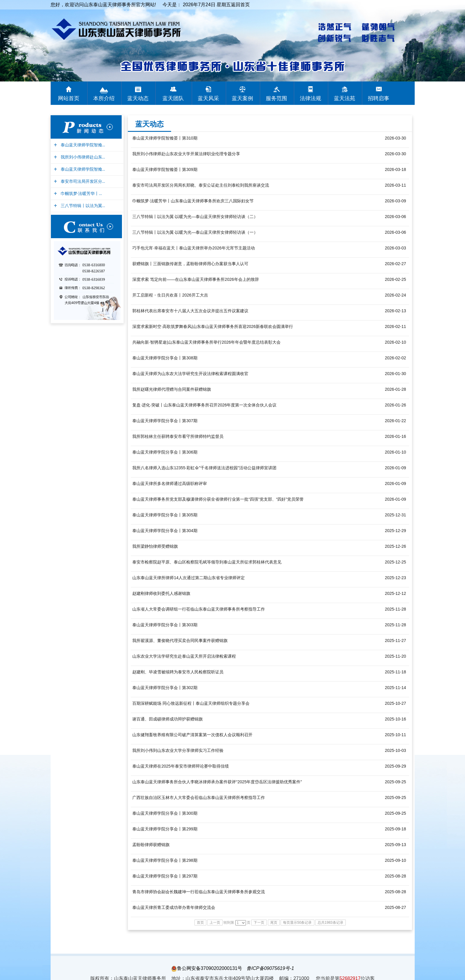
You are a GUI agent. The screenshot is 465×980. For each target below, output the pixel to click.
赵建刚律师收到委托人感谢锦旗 (161, 593)
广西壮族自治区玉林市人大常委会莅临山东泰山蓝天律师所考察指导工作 (199, 798)
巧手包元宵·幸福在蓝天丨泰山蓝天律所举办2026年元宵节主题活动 (193, 248)
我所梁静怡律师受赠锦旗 (155, 546)
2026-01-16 (395, 436)
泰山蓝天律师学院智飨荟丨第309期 (165, 169)
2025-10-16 (395, 719)
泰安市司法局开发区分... (82, 181)
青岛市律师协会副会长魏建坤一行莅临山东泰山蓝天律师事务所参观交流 (199, 892)
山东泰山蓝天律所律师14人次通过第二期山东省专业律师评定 (189, 578)
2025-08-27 (395, 907)
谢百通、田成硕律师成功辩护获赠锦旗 (168, 719)
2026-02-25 (395, 279)
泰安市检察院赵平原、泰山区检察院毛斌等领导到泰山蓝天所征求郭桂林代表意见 (207, 562)
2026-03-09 (395, 201)
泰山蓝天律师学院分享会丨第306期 (165, 452)
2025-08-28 (395, 876)
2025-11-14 (395, 688)
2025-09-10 (395, 860)
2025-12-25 (395, 562)
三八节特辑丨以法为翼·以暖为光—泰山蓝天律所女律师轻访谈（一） (195, 232)
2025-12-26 (395, 546)
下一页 (259, 923)
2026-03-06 (395, 217)
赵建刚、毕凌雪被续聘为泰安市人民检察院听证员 (178, 672)
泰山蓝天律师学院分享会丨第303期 (165, 625)
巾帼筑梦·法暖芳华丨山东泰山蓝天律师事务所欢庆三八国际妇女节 (193, 201)
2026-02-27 (395, 264)
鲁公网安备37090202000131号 (207, 968)
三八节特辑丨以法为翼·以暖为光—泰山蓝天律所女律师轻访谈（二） (195, 217)
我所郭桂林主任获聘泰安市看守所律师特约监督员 (178, 436)
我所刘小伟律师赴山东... (82, 157)
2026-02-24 (395, 295)
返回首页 (240, 5)
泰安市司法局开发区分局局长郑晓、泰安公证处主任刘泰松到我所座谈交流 (201, 185)
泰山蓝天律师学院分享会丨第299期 (165, 829)
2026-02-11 (395, 326)
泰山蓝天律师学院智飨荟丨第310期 (165, 138)
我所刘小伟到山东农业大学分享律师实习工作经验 (178, 750)
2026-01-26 (395, 405)
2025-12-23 (395, 578)
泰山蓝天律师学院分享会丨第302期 (165, 688)
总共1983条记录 (330, 923)
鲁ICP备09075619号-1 (270, 968)
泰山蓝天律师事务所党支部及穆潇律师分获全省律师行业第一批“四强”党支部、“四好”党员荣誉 (218, 499)
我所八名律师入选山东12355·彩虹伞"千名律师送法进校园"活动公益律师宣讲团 (204, 468)
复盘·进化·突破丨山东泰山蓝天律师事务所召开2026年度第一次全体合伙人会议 (204, 405)
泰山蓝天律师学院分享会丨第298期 (165, 860)
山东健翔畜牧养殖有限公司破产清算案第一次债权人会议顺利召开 (192, 735)
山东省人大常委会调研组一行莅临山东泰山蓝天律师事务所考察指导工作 (199, 609)
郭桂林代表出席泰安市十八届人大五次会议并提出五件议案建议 (190, 311)
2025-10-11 (395, 735)
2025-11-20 (395, 656)
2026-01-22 (395, 421)
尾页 (274, 923)
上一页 (215, 923)
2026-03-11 (395, 185)
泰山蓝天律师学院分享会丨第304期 (165, 531)
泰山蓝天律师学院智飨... (82, 145)
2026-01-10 (395, 452)
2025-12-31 (395, 515)
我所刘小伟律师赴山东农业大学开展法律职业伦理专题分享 (186, 154)
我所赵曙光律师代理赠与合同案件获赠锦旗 (172, 389)
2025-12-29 (395, 531)
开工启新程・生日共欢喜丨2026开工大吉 (170, 295)
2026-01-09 (395, 468)
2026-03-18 (395, 169)
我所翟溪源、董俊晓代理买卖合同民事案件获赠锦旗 (180, 640)
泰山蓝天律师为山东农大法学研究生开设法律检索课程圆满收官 (190, 374)
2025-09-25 (395, 782)
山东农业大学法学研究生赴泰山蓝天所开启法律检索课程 (184, 656)
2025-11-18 (395, 672)
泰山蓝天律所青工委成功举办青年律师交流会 (174, 907)
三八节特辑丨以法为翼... (82, 206)
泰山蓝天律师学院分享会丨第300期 (165, 813)
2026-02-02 (395, 358)
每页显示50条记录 (297, 923)
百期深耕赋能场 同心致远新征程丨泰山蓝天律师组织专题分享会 (191, 703)
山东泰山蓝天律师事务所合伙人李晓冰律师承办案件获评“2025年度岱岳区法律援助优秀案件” (217, 782)
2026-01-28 (395, 389)
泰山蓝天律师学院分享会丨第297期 (165, 876)
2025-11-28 (395, 609)
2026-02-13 (395, 311)
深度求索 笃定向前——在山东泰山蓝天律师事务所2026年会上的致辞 (196, 279)
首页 (200, 923)
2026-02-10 (395, 342)
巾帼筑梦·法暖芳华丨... (81, 194)
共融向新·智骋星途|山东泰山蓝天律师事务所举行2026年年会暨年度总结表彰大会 (206, 342)
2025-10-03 (395, 750)
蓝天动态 (149, 124)
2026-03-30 (395, 138)
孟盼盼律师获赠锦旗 (151, 845)
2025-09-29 (395, 766)
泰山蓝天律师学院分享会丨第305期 (165, 515)
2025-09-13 (395, 845)
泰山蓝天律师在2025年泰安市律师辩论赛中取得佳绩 (180, 766)
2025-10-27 (395, 703)
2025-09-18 (395, 829)
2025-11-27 (395, 640)
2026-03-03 (395, 248)
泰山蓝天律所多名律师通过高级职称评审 (170, 483)
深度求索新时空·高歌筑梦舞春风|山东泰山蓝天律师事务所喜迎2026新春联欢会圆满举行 (213, 326)
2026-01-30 (395, 374)
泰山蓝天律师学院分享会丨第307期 (165, 421)
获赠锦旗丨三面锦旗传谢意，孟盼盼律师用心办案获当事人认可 (190, 264)
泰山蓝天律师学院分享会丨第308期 (165, 358)
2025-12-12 (395, 593)
